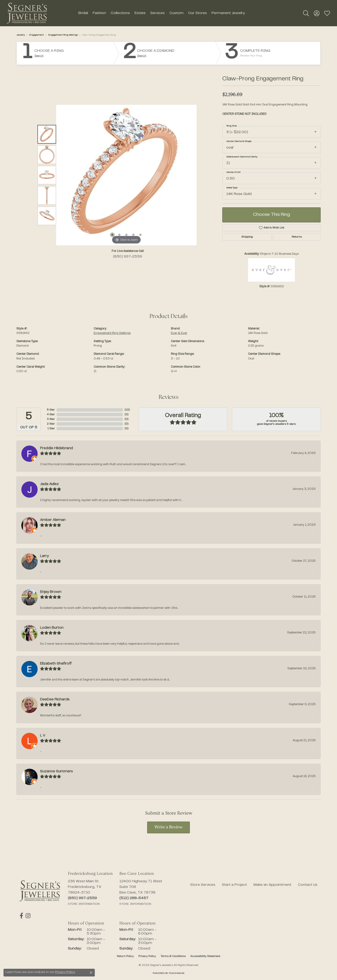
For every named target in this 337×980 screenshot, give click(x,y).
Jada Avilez (49, 484)
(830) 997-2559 (128, 257)
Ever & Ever (179, 333)
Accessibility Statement (205, 956)
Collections (120, 13)
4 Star (51, 415)
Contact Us (308, 885)
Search (39, 56)
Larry (44, 556)
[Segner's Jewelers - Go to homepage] (40, 891)
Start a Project (234, 885)
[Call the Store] (82, 898)
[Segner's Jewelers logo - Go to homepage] (27, 13)
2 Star (51, 424)
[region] (126, 175)
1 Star (51, 429)
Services (158, 13)
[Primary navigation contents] (161, 13)
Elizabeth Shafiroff (56, 664)
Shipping (247, 237)
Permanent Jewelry (228, 13)
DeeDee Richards (55, 699)
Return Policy (125, 956)
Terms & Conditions (173, 956)
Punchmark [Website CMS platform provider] (177, 973)
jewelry (21, 35)
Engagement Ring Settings (63, 35)
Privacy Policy (147, 956)
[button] (306, 13)
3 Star (51, 419)
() (127, 410)
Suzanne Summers (56, 771)
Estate (140, 13)
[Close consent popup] (91, 973)
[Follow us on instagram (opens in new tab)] (28, 916)
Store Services (203, 885)
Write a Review (168, 827)
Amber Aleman (53, 520)
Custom (176, 13)
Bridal (83, 13)
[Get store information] (84, 904)
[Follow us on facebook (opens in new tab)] (21, 916)
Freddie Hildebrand (56, 448)
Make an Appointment (272, 885)
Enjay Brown (51, 592)
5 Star (51, 410)
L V (43, 736)
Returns (297, 237)
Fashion (99, 13)
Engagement (37, 35)
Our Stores (198, 13)
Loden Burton (52, 628)
